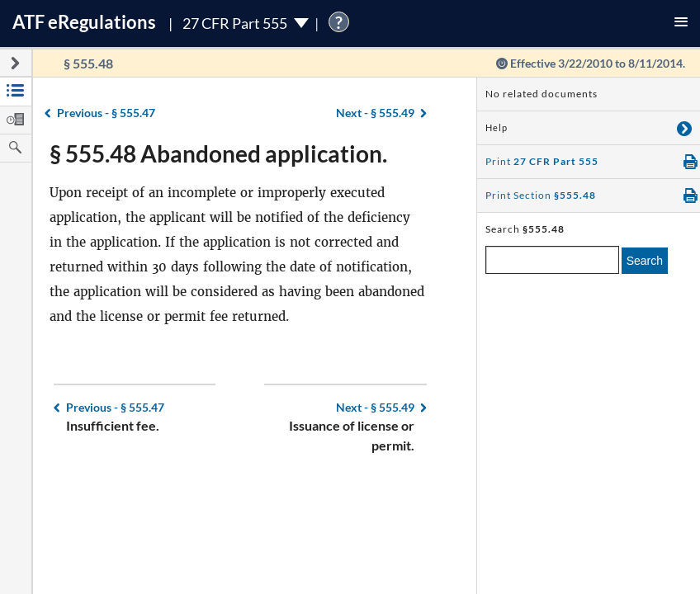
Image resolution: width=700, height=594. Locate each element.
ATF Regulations (84, 22)
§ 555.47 (106, 113)
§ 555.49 (375, 113)
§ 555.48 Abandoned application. (218, 153)
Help (497, 128)
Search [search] (645, 261)
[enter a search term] (552, 260)
